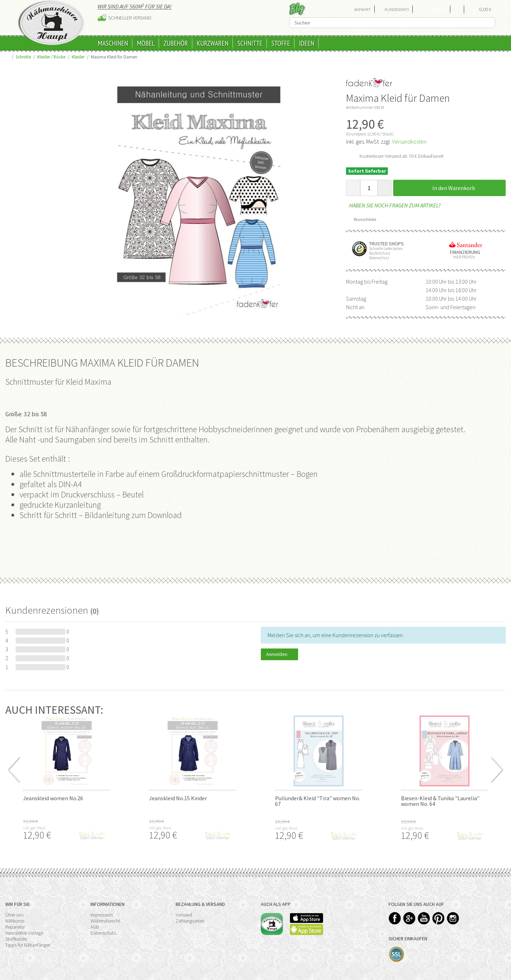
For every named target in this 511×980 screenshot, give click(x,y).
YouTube (424, 918)
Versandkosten (409, 141)
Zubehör (176, 43)
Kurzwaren (213, 43)
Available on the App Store (307, 918)
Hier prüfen (462, 257)
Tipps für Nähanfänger (28, 945)
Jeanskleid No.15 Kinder (178, 798)
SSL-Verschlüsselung (397, 954)
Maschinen (113, 43)
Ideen (307, 43)
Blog (297, 9)
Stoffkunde (16, 939)
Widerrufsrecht (105, 921)
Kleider (78, 57)
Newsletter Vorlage (24, 933)
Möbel (146, 43)
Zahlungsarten (190, 921)
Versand (184, 915)
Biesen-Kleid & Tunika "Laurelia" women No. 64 (440, 801)
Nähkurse (15, 921)
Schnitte (250, 43)
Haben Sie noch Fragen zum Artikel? (393, 205)
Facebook (395, 918)
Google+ (409, 918)
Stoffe (281, 43)
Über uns (14, 915)
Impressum (102, 915)
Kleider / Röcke (51, 57)
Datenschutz (103, 933)
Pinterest (438, 918)
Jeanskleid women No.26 (53, 798)
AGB (95, 927)
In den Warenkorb (450, 188)
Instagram (453, 918)
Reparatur (15, 927)
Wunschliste (362, 219)
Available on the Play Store (307, 929)
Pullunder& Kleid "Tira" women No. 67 (318, 801)
